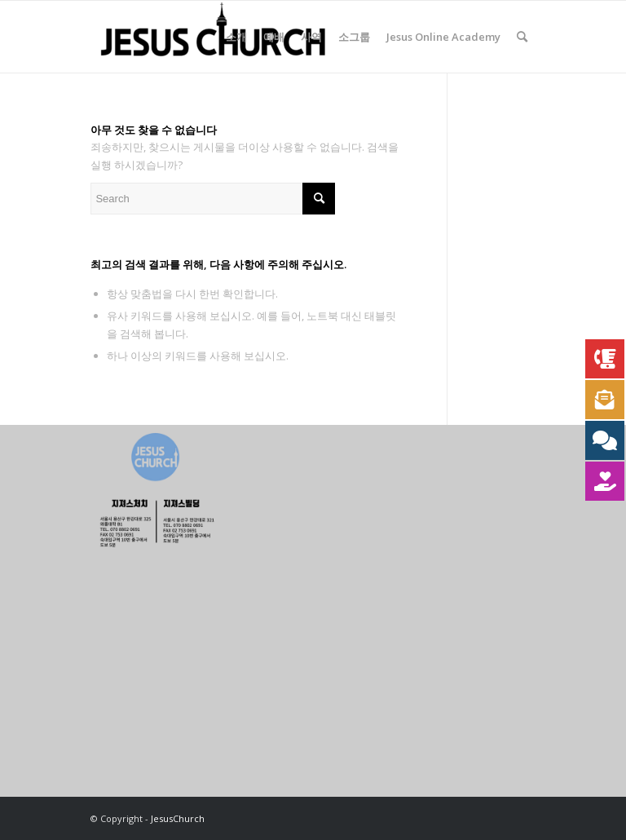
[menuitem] (236, 37)
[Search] (522, 37)
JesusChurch (178, 818)
